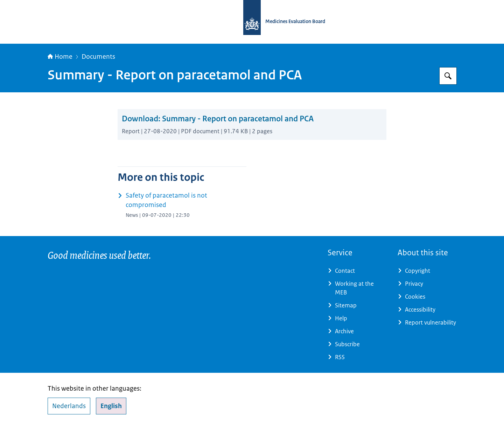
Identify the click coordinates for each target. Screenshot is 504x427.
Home (60, 57)
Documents (98, 57)
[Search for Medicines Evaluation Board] (448, 76)
